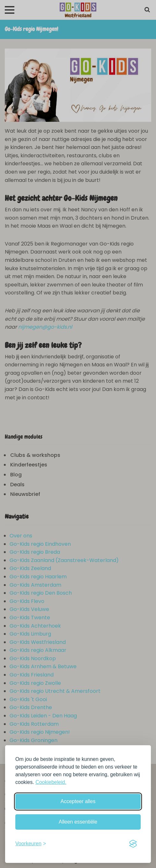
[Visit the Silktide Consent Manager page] (133, 844)
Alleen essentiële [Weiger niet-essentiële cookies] (78, 822)
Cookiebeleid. (51, 782)
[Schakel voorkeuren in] (31, 844)
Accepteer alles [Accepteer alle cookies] (78, 801)
